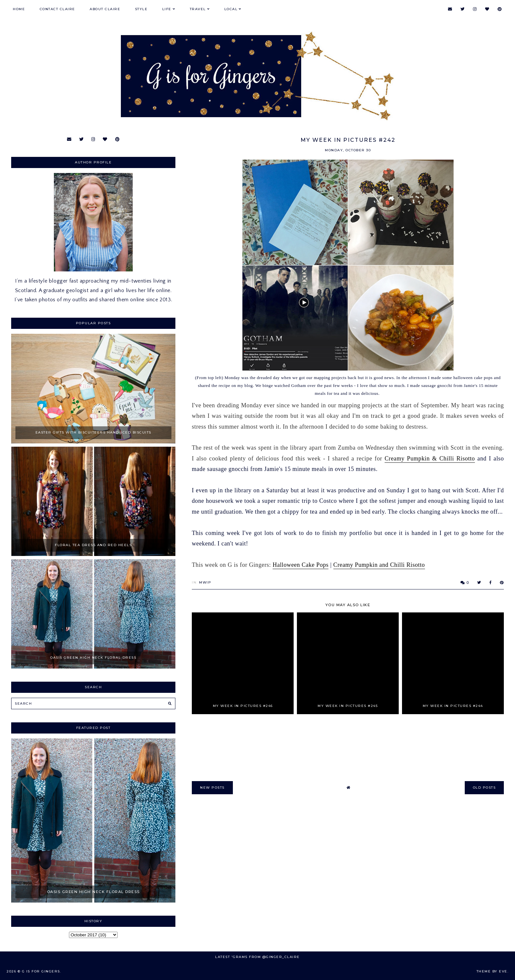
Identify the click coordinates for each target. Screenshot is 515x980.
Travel (198, 9)
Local (231, 9)
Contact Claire (57, 9)
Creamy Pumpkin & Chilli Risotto (430, 458)
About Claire (105, 9)
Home (19, 9)
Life (167, 9)
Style (141, 9)
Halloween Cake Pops (301, 565)
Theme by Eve (492, 971)
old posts (484, 788)
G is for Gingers (41, 971)
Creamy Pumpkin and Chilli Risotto (379, 565)
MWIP (205, 582)
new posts (212, 788)
